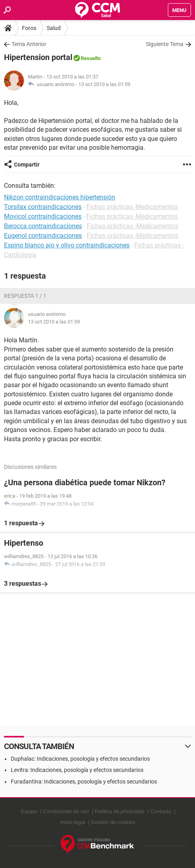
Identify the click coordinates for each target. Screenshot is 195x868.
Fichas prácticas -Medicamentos (132, 207)
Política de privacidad (120, 811)
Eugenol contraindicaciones (43, 236)
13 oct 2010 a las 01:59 (104, 84)
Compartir (27, 165)
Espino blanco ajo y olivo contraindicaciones (67, 245)
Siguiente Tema (165, 44)
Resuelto (91, 58)
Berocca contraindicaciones (43, 226)
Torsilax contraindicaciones (43, 207)
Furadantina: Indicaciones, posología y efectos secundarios (84, 782)
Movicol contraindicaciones (43, 216)
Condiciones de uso (66, 811)
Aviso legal (73, 822)
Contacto (161, 811)
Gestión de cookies (113, 822)
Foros (29, 28)
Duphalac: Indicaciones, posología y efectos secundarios (80, 759)
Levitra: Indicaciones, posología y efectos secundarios (77, 770)
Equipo (29, 811)
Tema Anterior (29, 44)
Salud (54, 28)
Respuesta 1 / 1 (25, 296)
